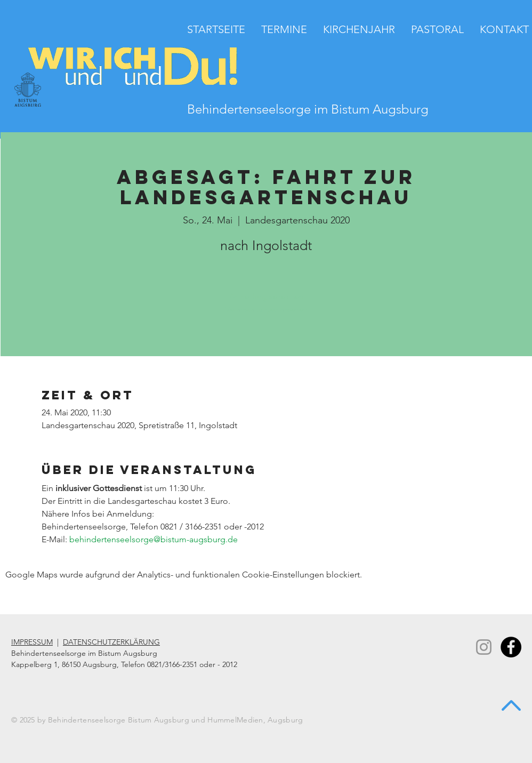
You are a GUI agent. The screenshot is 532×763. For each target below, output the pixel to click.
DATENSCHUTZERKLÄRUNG (111, 642)
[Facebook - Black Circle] (511, 647)
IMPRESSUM (32, 642)
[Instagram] (484, 647)
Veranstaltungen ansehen (266, 309)
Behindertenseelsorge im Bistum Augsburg (308, 109)
